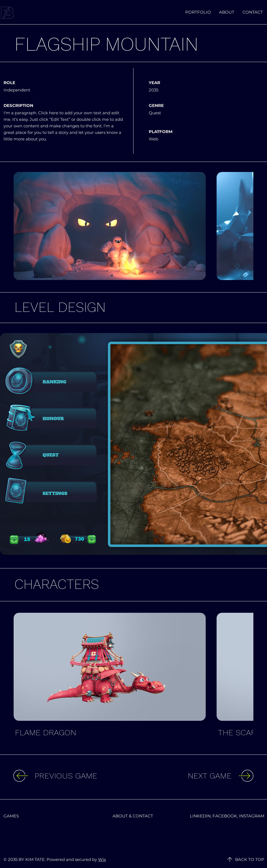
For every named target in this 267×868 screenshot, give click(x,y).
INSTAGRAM (252, 816)
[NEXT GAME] (187, 776)
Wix (102, 859)
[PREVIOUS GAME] (79, 776)
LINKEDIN (200, 816)
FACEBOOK (225, 816)
